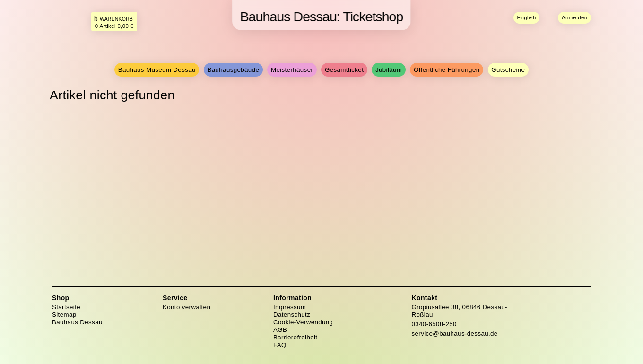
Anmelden (574, 17)
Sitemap (64, 315)
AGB (280, 330)
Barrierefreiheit (295, 337)
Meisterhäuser (292, 70)
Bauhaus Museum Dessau (157, 70)
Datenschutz (292, 315)
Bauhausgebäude (234, 70)
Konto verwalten (187, 307)
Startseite (66, 307)
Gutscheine (508, 70)
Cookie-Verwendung (303, 322)
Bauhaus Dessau (77, 322)
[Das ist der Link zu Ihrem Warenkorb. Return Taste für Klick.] (114, 22)
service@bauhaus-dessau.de (455, 334)
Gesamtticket (344, 70)
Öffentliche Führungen (447, 70)
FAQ (280, 345)
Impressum (290, 307)
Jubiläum (389, 70)
